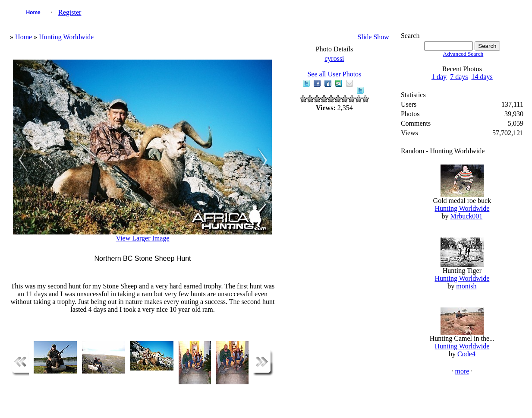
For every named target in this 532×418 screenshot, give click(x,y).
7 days (459, 77)
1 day (439, 77)
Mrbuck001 (467, 216)
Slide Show (373, 37)
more (462, 371)
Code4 (466, 354)
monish (466, 286)
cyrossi (334, 59)
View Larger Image (142, 238)
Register (70, 12)
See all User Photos (334, 74)
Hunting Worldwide (66, 37)
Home (33, 13)
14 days (482, 77)
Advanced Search (463, 54)
